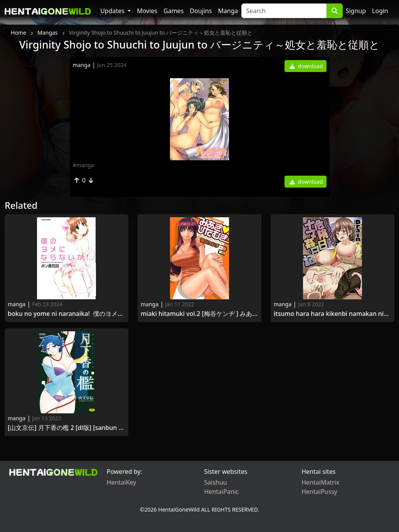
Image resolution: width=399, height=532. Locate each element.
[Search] (284, 11)
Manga (228, 11)
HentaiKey (121, 482)
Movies (147, 11)
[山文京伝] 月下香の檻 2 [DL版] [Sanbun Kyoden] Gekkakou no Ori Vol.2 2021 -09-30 (66, 428)
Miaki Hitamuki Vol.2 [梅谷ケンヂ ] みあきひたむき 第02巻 (199, 314)
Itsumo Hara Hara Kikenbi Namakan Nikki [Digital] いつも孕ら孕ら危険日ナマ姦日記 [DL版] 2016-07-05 (332, 314)
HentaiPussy (319, 492)
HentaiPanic (222, 492)
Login (380, 11)
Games (173, 11)
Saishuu (216, 482)
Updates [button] (113, 11)
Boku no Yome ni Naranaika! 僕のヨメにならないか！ (66, 314)
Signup (356, 11)
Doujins (201, 11)
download (306, 66)
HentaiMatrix (320, 482)
